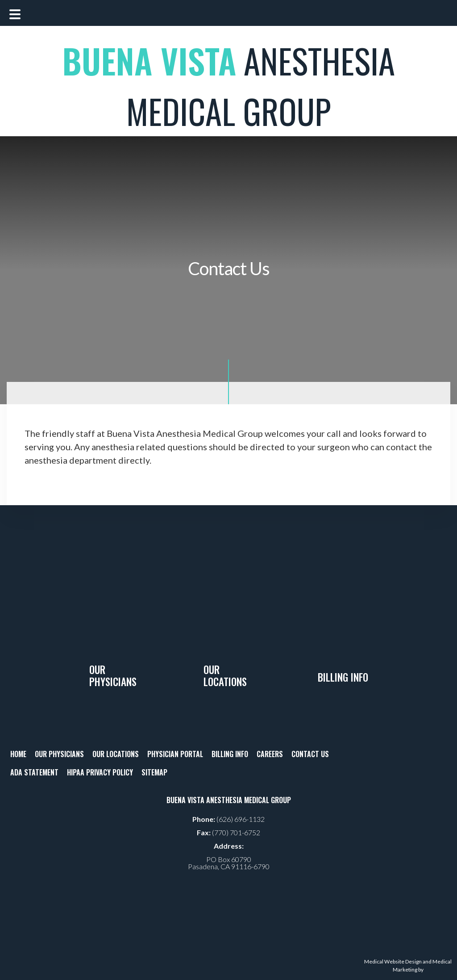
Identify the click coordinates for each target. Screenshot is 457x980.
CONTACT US (310, 754)
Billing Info (343, 677)
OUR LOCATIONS (116, 754)
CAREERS (270, 754)
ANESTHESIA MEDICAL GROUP (228, 86)
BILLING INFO (230, 754)
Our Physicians (113, 676)
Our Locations (225, 676)
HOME (18, 754)
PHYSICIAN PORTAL (175, 754)
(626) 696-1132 (241, 819)
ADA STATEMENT (34, 772)
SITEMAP (154, 772)
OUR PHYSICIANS (59, 754)
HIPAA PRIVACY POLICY (100, 772)
